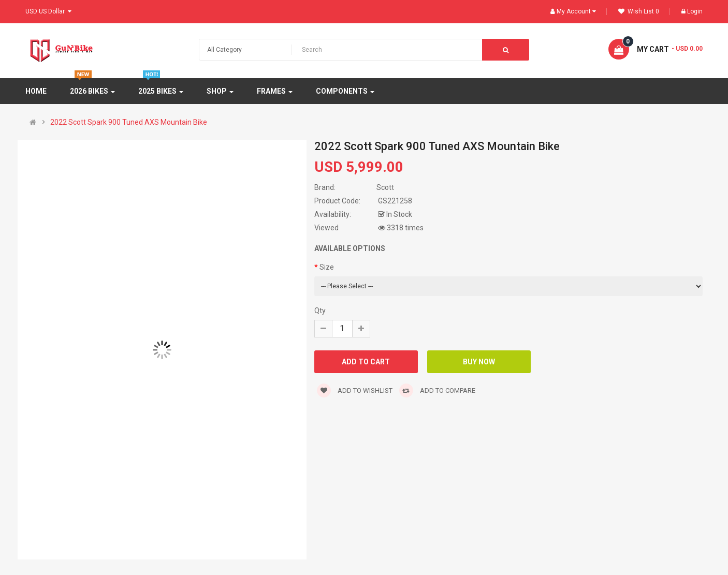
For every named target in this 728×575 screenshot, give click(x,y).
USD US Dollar (48, 11)
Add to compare (437, 390)
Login (692, 11)
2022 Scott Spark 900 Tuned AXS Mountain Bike (129, 122)
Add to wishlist (355, 390)
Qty (320, 311)
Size (327, 267)
